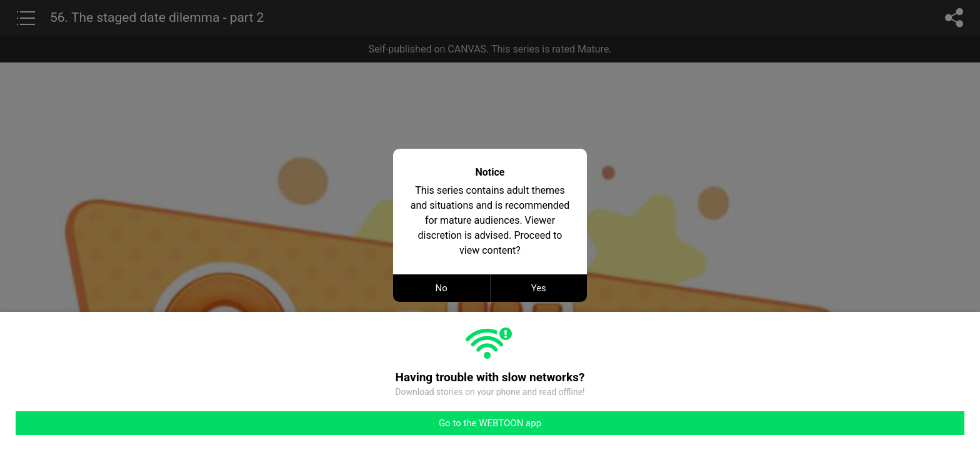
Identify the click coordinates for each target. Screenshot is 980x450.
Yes (539, 288)
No (442, 288)
